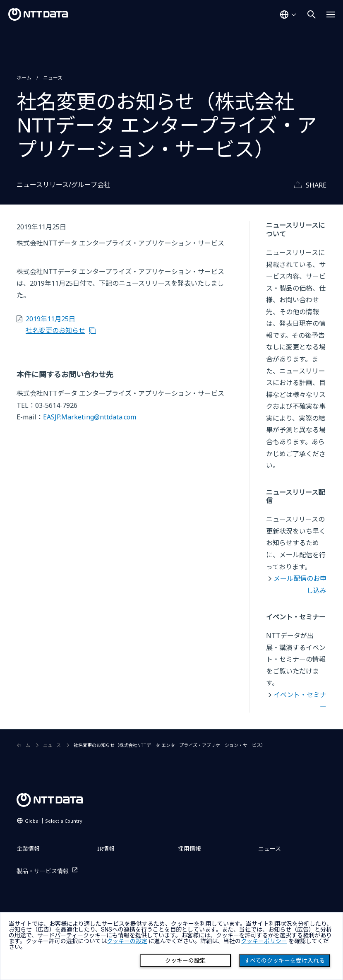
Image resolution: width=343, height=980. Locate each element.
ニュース (53, 78)
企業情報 (28, 849)
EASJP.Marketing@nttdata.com (90, 417)
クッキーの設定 (185, 961)
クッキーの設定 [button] (127, 941)
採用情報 (189, 849)
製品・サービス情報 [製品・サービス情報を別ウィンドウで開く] (43, 871)
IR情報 (106, 849)
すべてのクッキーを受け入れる (285, 961)
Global (54, 821)
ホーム (24, 78)
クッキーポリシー (264, 941)
